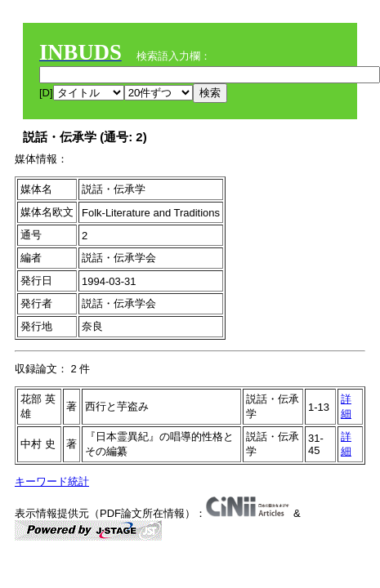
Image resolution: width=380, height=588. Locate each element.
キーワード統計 (52, 481)
